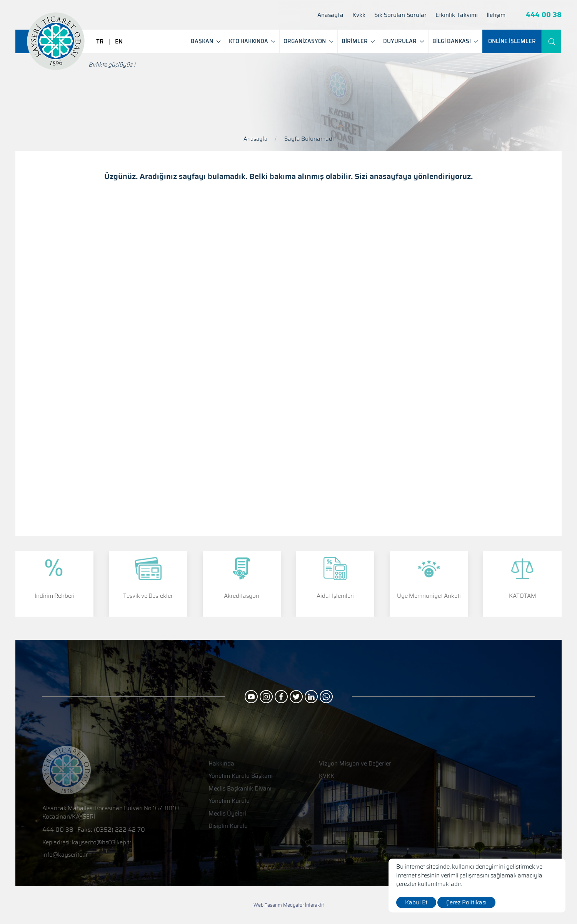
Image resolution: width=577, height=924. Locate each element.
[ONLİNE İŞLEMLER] (512, 41)
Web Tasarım (268, 905)
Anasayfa (330, 15)
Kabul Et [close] (416, 902)
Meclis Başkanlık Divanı (240, 789)
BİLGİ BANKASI (455, 41)
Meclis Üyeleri (227, 814)
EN (119, 42)
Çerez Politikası (466, 902)
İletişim (496, 15)
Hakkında (221, 764)
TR (100, 42)
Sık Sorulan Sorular (400, 15)
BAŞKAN (206, 41)
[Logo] (56, 41)
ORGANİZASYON (309, 41)
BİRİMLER (359, 41)
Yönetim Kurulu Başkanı (241, 776)
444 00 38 (544, 15)
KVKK (327, 776)
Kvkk (359, 15)
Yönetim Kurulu (229, 801)
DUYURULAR (404, 41)
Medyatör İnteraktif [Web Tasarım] (304, 905)
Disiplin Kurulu (228, 826)
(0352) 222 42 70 (119, 830)
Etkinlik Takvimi (457, 15)
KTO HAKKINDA (252, 41)
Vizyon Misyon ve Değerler (355, 764)
